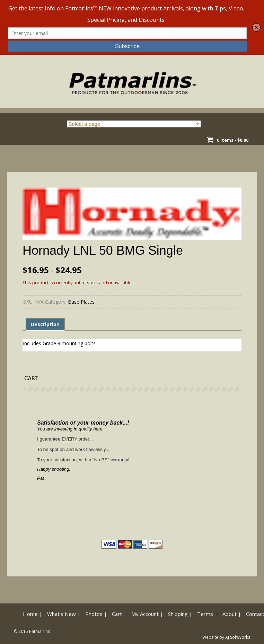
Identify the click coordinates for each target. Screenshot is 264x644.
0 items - (233, 140)
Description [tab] (45, 324)
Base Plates (81, 302)
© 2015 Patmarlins (32, 631)
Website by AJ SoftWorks (226, 637)
